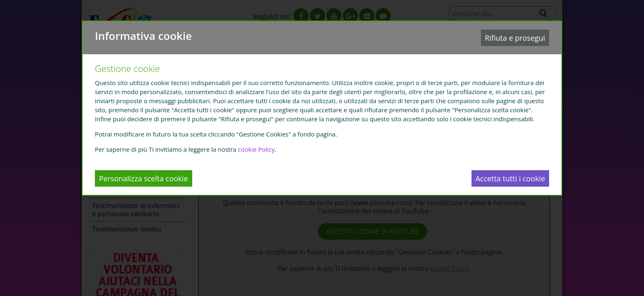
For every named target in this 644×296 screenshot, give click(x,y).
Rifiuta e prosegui (515, 38)
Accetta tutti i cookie (510, 178)
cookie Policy (256, 149)
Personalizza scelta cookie (144, 178)
